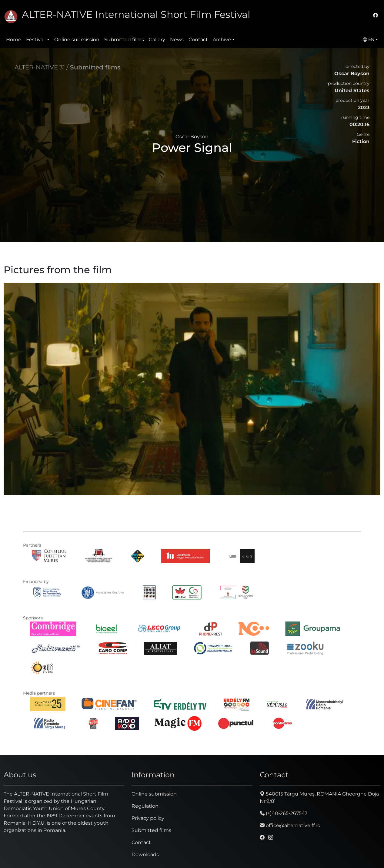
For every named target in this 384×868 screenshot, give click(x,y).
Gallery (157, 40)
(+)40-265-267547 (284, 813)
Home (14, 40)
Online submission (77, 40)
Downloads (145, 855)
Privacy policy (148, 818)
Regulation (145, 806)
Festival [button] (36, 40)
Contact (198, 40)
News (177, 40)
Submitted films (124, 40)
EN (369, 39)
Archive (222, 40)
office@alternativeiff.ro (290, 825)
